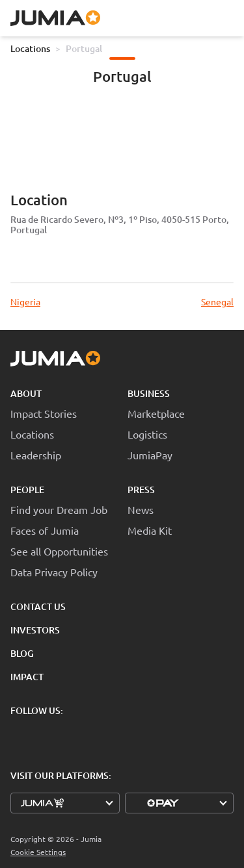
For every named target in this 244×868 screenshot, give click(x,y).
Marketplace (156, 413)
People (27, 490)
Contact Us (38, 606)
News (141, 509)
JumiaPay (150, 455)
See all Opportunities (59, 551)
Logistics (147, 434)
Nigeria (25, 301)
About (26, 393)
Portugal (84, 48)
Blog (22, 653)
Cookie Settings (38, 852)
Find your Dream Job (59, 509)
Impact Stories (44, 413)
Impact (27, 677)
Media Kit (150, 530)
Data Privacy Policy (54, 572)
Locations (30, 48)
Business (149, 393)
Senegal (217, 301)
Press (141, 490)
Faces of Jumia (45, 530)
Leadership (36, 455)
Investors (35, 630)
